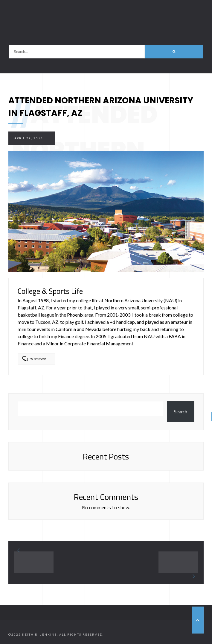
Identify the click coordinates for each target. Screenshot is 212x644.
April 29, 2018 (29, 138)
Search (180, 412)
